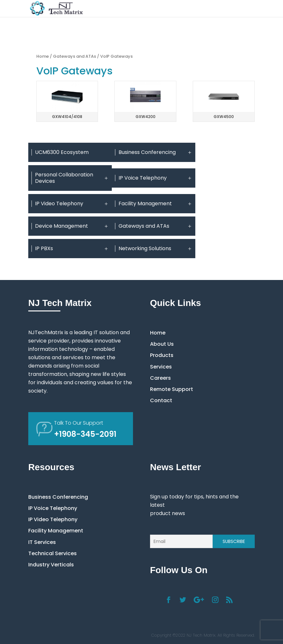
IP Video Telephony (72, 204)
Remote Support (172, 389)
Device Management (72, 226)
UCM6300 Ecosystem (62, 152)
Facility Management (155, 204)
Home (43, 56)
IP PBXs (72, 249)
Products (162, 355)
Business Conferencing (155, 152)
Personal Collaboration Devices (72, 178)
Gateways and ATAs (75, 56)
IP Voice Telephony (155, 178)
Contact (161, 400)
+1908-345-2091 (85, 434)
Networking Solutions (155, 249)
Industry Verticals (51, 565)
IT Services (42, 542)
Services (161, 367)
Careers (160, 378)
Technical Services (53, 553)
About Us (162, 344)
